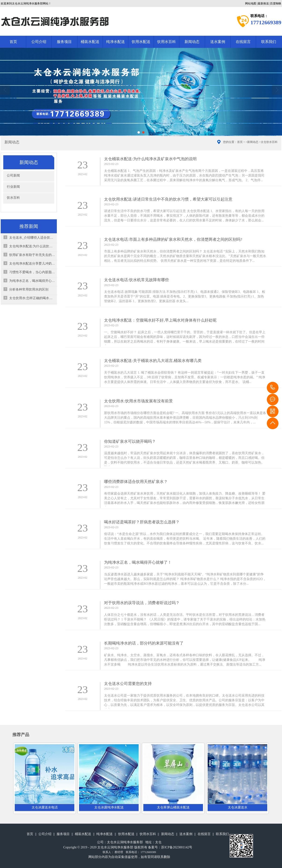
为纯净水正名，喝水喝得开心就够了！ (32, 281)
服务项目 (64, 42)
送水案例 (218, 42)
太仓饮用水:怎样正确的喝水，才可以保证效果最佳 (32, 298)
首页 (13, 42)
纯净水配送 (116, 42)
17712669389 (273, 388)
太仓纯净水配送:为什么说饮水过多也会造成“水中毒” (32, 246)
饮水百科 (13, 198)
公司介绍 (39, 42)
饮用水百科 (166, 42)
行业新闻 (13, 187)
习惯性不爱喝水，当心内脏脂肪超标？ (32, 272)
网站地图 (251, 4)
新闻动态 (192, 42)
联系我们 (269, 42)
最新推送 (263, 4)
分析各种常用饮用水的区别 (29, 289)
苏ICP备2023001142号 (177, 847)
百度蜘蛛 (276, 4)
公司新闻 (13, 175)
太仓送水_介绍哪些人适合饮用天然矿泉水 (32, 238)
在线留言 (243, 42)
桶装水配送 (90, 42)
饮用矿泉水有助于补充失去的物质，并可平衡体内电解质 (32, 255)
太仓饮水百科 (269, 142)
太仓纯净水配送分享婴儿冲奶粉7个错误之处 (32, 264)
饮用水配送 (141, 42)
